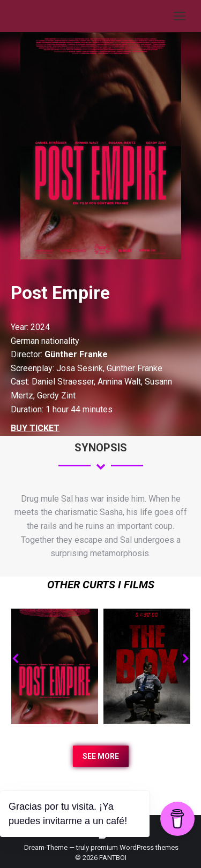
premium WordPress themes (135, 847)
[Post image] (55, 667)
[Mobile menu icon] (180, 16)
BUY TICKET (35, 428)
